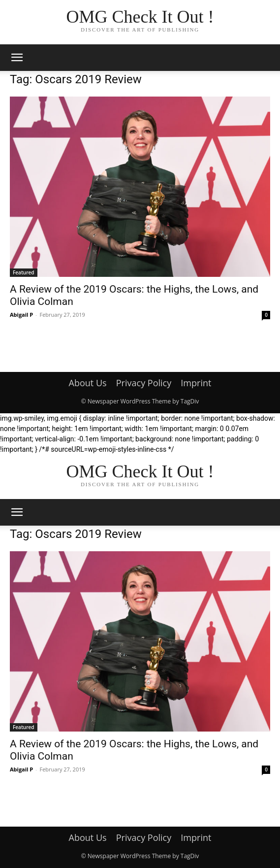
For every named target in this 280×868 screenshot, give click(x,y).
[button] (17, 58)
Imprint (196, 383)
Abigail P (21, 315)
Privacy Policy (144, 383)
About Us (88, 383)
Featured (24, 272)
